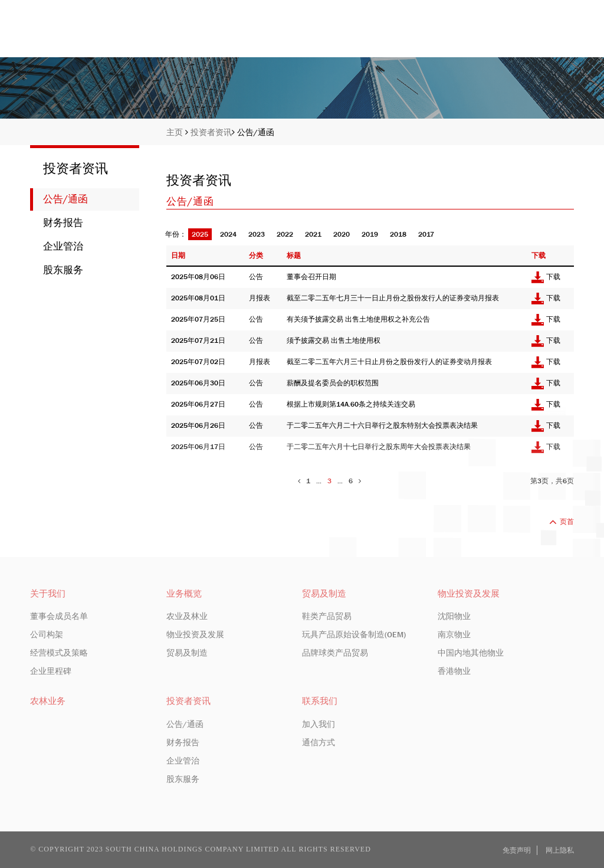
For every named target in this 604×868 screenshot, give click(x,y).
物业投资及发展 (195, 634)
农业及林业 (187, 616)
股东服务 (63, 270)
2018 (398, 234)
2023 (257, 234)
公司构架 (47, 634)
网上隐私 (560, 850)
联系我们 (554, 37)
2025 (200, 234)
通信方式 (319, 742)
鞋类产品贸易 (327, 616)
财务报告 (63, 223)
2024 (228, 234)
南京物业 (454, 634)
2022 (285, 234)
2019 (370, 234)
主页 (278, 37)
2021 (313, 234)
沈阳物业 (454, 616)
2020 (342, 234)
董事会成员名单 (59, 616)
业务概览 (406, 37)
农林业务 (48, 701)
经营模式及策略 (59, 653)
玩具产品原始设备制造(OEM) (354, 634)
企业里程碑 (51, 671)
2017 (426, 234)
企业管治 (63, 246)
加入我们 (319, 724)
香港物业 (454, 671)
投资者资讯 (480, 37)
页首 (562, 522)
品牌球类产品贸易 (335, 653)
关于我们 (337, 37)
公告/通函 (256, 132)
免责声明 (517, 850)
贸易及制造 (187, 653)
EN (531, 9)
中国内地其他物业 (471, 653)
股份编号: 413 (486, 9)
